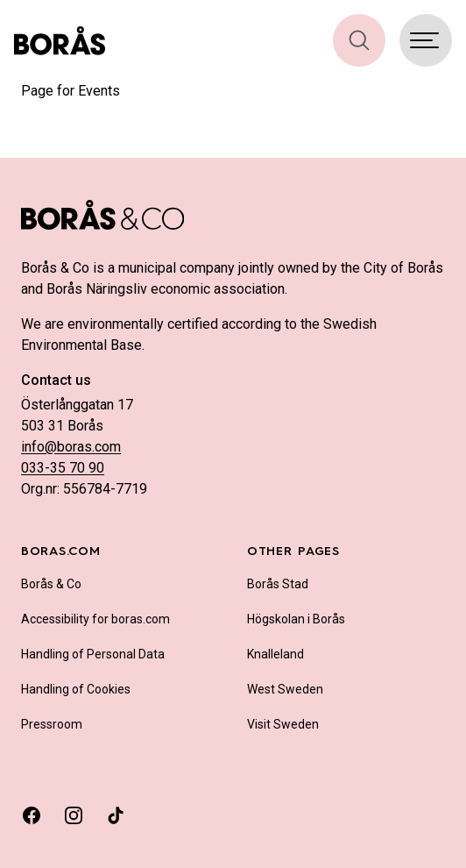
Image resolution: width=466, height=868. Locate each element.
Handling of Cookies (76, 689)
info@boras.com (71, 447)
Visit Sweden (283, 724)
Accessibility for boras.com (95, 619)
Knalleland (275, 654)
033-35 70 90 (63, 468)
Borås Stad (278, 584)
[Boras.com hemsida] (60, 40)
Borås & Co (51, 584)
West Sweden (285, 689)
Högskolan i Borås (296, 619)
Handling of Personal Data (93, 654)
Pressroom (52, 724)
